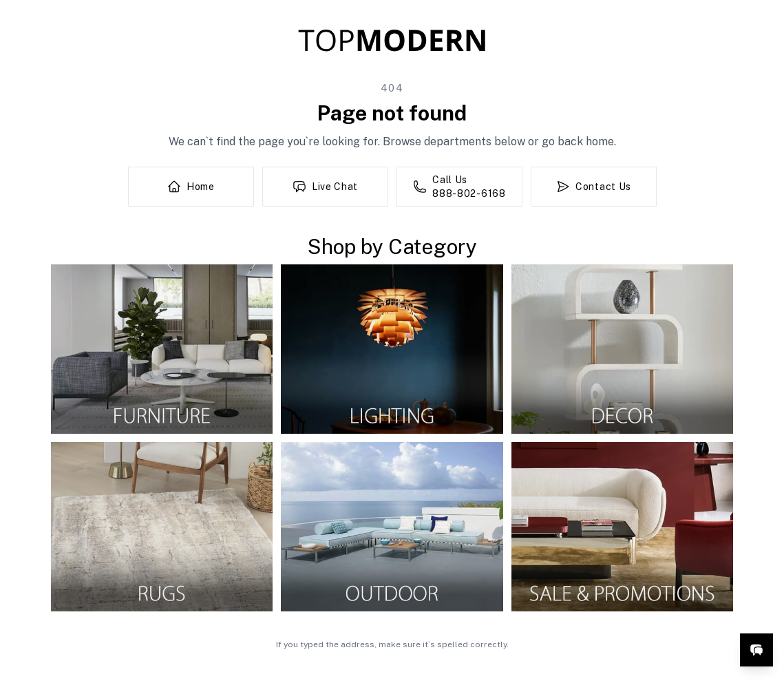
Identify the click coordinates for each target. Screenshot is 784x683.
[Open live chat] (756, 650)
